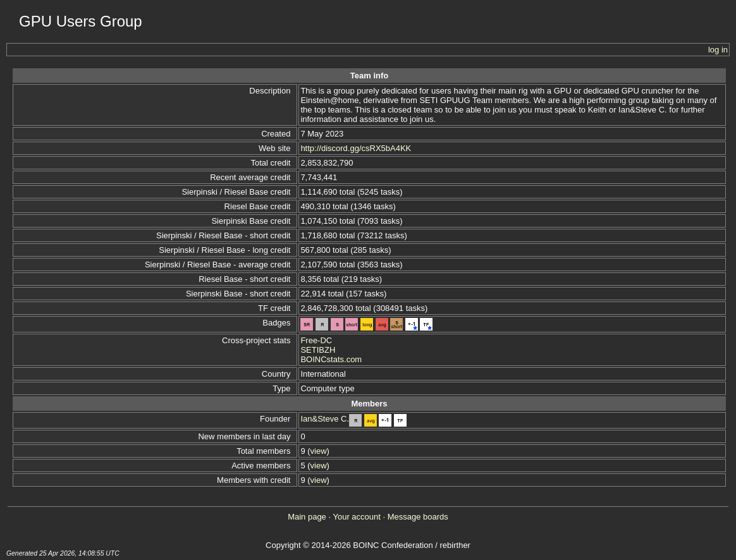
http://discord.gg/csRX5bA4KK (356, 148)
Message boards (418, 517)
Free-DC (316, 340)
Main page (307, 517)
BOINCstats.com (331, 359)
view (319, 451)
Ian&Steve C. (325, 419)
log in (718, 50)
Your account (356, 517)
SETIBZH (318, 350)
